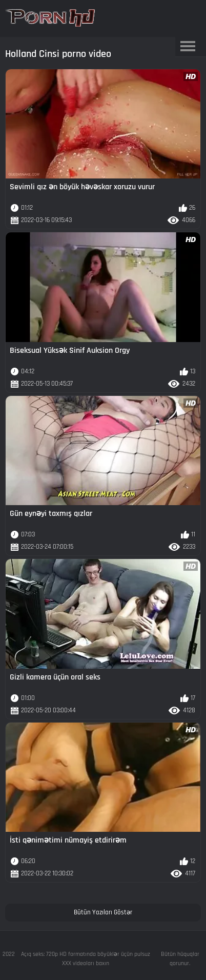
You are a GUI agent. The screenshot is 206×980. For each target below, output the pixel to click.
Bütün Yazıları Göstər (103, 912)
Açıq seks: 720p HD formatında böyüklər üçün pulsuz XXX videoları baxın (86, 959)
